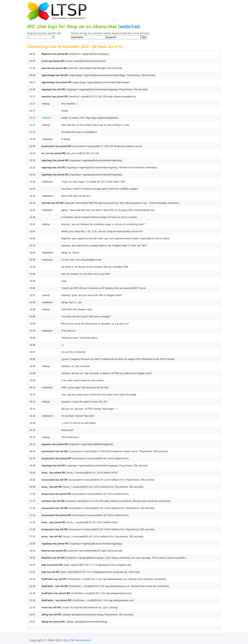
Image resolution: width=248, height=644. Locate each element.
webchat (129, 27)
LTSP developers (80, 640)
